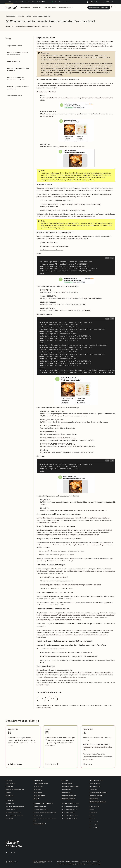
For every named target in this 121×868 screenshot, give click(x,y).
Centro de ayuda (19, 2)
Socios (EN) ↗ (41, 2)
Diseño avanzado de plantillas (42, 16)
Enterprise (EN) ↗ (30, 2)
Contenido (21, 16)
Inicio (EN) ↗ (9, 2)
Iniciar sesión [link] (88, 764)
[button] (76, 106)
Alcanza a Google (46, 551)
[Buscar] (103, 2)
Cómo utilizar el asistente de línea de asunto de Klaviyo (56, 670)
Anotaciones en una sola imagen (52, 250)
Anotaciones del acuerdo (49, 242)
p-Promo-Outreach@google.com (53, 228)
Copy (112, 258)
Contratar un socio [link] (52, 764)
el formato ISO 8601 (79, 304)
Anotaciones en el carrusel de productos (54, 246)
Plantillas (28, 16)
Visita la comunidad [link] (15, 764)
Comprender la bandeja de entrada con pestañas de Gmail (57, 680)
